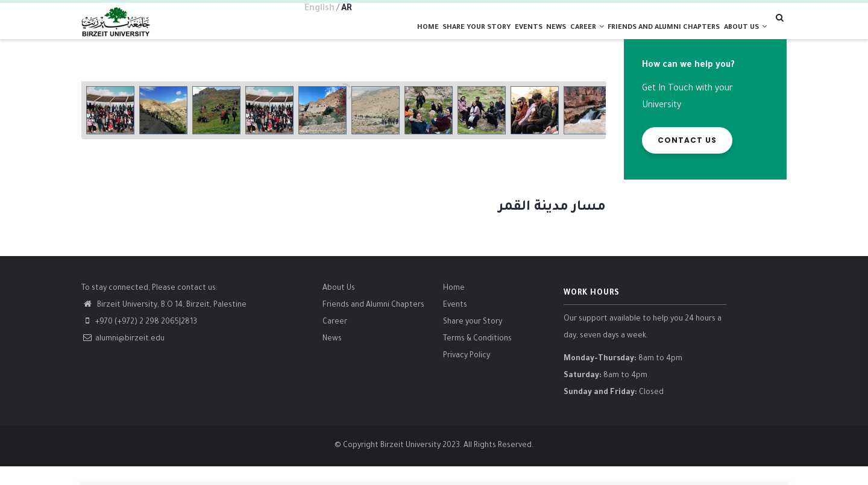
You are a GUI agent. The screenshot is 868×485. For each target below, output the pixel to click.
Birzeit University (410, 465)
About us (740, 37)
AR (347, 9)
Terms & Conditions (477, 357)
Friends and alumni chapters (650, 37)
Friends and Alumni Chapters (373, 324)
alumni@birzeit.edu (123, 357)
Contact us (687, 159)
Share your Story (427, 37)
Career (565, 37)
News (525, 37)
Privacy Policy (467, 374)
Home (369, 37)
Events (488, 37)
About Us (339, 307)
